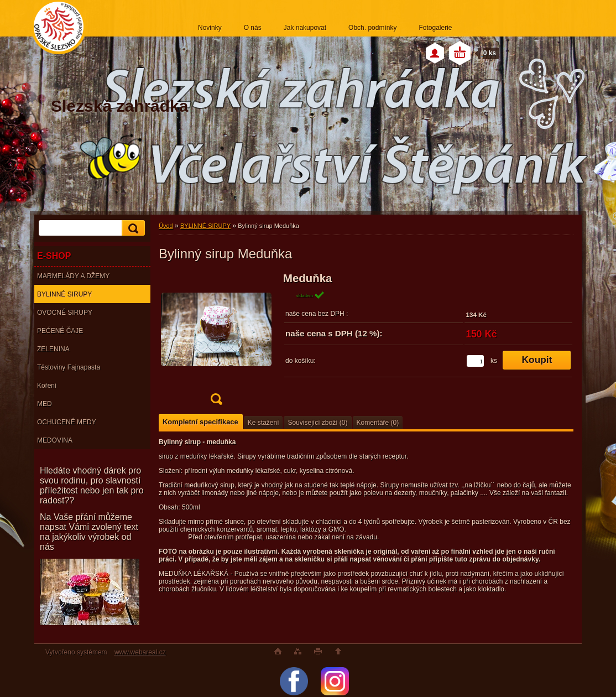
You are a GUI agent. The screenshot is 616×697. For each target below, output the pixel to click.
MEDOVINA (55, 440)
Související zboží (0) (317, 423)
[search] (132, 228)
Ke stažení (263, 423)
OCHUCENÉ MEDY (67, 422)
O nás (253, 28)
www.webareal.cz (140, 652)
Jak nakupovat (305, 28)
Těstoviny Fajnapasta (69, 367)
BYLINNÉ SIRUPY (64, 294)
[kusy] (475, 361)
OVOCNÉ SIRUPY (65, 313)
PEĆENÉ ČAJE (60, 331)
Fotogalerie (435, 28)
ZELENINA (53, 349)
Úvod (166, 226)
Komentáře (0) (378, 423)
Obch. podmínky (372, 28)
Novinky (210, 28)
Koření (47, 386)
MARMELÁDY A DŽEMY (73, 276)
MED (45, 404)
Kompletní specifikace (200, 422)
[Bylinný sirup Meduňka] (216, 342)
